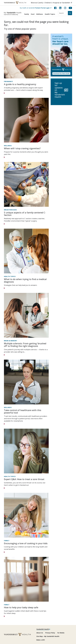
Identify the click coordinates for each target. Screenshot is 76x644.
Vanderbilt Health (43, 629)
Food (33, 14)
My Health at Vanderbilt (36, 8)
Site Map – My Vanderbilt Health (48, 636)
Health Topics (50, 14)
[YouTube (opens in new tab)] (70, 8)
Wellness (40, 14)
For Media (61, 633)
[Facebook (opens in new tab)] (55, 8)
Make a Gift (41, 640)
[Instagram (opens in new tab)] (65, 8)
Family (27, 14)
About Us (40, 633)
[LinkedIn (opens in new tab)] (60, 8)
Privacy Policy (50, 633)
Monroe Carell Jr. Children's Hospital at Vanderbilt (51, 3)
